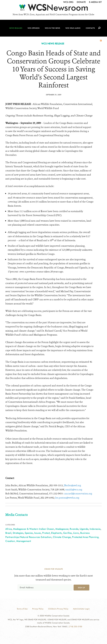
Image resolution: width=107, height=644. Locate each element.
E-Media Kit (95, 2)
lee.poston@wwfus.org (67, 498)
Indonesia (95, 529)
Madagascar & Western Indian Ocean (34, 529)
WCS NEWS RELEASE (53, 44)
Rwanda (74, 529)
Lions (76, 533)
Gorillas (67, 533)
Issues (38, 533)
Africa (9, 529)
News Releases (16, 28)
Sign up (81, 588)
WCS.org (68, 2)
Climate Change (62, 537)
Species (29, 533)
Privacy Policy (38, 609)
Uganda (84, 529)
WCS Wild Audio (73, 28)
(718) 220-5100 (75, 627)
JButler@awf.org (72, 485)
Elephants (56, 533)
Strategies (18, 533)
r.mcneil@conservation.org (78, 494)
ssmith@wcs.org (74, 490)
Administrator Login (81, 609)
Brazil (8, 533)
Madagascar (62, 529)
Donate (81, 2)
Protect (46, 533)
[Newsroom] (53, 8)
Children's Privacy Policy (58, 609)
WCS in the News (52, 28)
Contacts (90, 28)
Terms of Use (22, 609)
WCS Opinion (34, 28)
